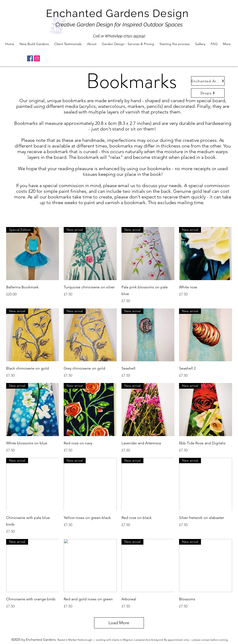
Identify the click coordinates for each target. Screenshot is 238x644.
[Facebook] (30, 58)
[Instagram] (37, 58)
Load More (119, 623)
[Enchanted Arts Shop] (208, 81)
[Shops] (208, 93)
